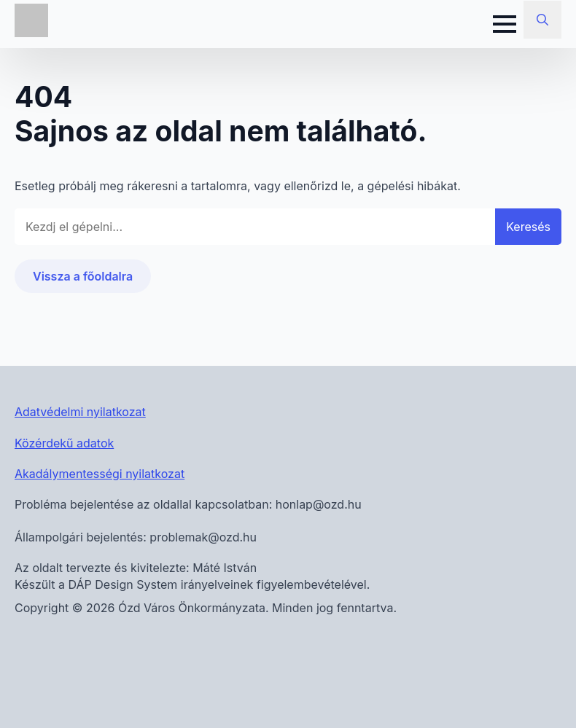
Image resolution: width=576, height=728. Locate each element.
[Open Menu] (505, 24)
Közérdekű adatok (64, 443)
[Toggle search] (542, 20)
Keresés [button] (528, 227)
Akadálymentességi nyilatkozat (100, 474)
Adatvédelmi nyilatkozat (80, 412)
